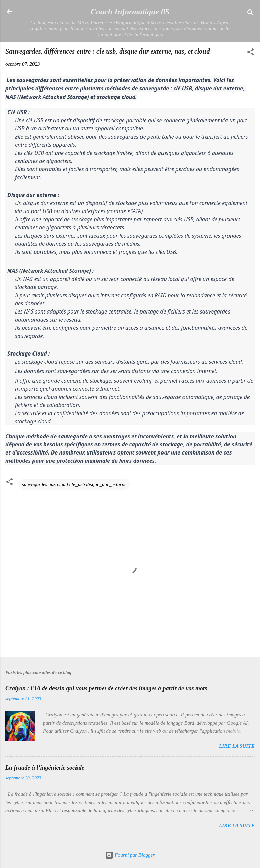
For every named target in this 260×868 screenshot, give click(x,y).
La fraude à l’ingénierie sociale (45, 768)
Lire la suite (237, 746)
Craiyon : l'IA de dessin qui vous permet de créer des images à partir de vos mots (106, 688)
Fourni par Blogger (130, 855)
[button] (251, 53)
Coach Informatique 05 (130, 12)
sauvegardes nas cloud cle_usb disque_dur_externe (74, 484)
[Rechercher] (251, 14)
